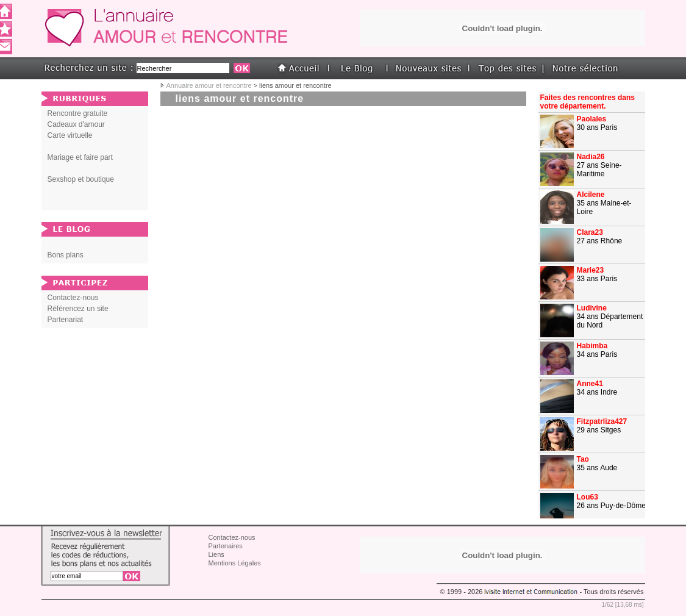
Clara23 (590, 232)
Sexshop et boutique (81, 179)
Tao (583, 459)
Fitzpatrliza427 (602, 421)
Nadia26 (591, 157)
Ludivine (592, 308)
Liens (216, 554)
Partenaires (226, 546)
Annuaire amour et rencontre (209, 85)
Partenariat (66, 320)
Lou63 (588, 497)
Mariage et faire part (80, 157)
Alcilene (591, 195)
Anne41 (590, 384)
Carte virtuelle (70, 135)
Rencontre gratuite (78, 113)
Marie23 (591, 270)
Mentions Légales (235, 563)
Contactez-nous (73, 298)
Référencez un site (78, 309)
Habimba (592, 346)
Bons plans (66, 255)
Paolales (592, 119)
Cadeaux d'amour (76, 124)
